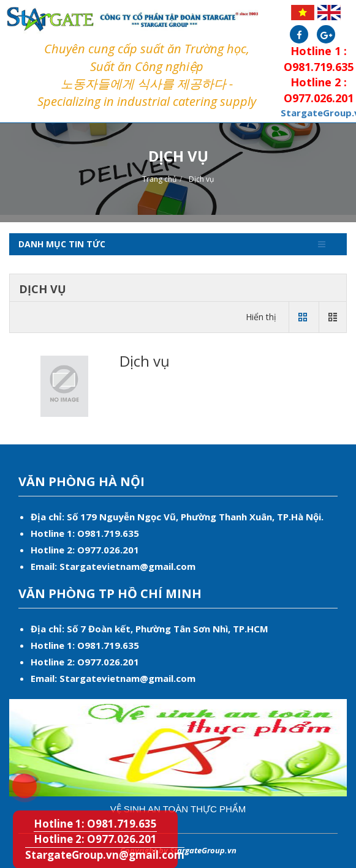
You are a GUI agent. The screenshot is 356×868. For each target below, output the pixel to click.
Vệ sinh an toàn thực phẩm (178, 809)
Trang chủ (159, 179)
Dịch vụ (201, 179)
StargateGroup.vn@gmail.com (105, 855)
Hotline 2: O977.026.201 (95, 839)
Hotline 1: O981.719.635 (18, 780)
